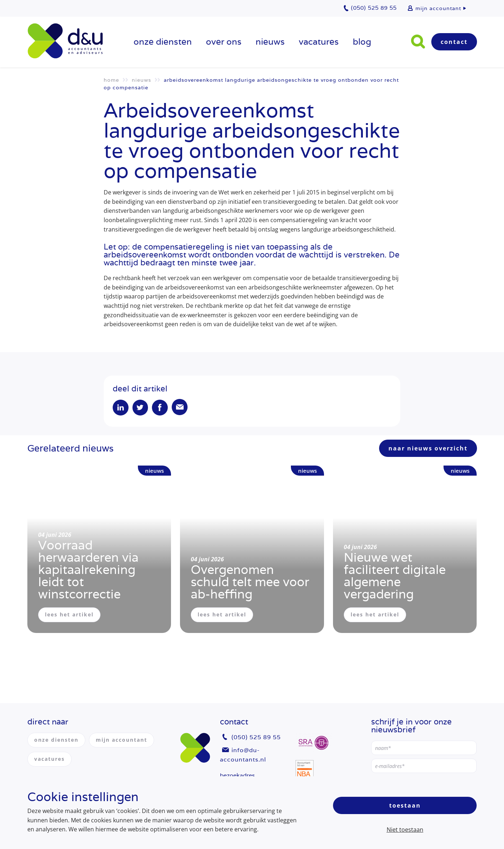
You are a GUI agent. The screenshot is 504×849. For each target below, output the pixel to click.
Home (111, 80)
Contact (454, 42)
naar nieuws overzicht (428, 449)
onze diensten (163, 42)
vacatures (319, 42)
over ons (224, 42)
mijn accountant (438, 8)
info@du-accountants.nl (243, 755)
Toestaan (405, 805)
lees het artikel (69, 615)
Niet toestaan (405, 830)
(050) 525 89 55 (256, 738)
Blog (362, 42)
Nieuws (270, 42)
